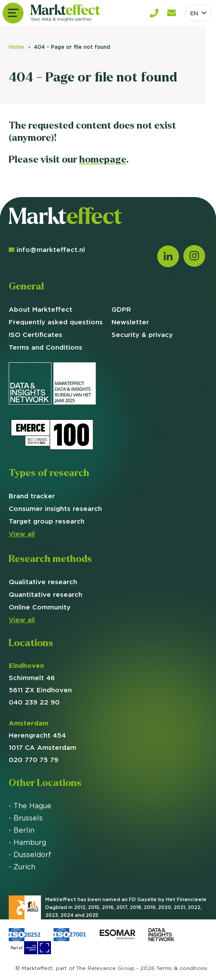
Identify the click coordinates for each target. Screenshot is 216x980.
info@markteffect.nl (47, 250)
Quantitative (46, 594)
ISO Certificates (35, 335)
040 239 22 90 (34, 702)
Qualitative (43, 582)
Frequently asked (56, 322)
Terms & (182, 968)
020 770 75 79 (34, 760)
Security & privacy (142, 335)
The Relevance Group (105, 968)
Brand (32, 496)
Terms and (46, 347)
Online (40, 607)
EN (194, 13)
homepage (103, 159)
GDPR (121, 309)
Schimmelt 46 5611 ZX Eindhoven (40, 678)
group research (47, 521)
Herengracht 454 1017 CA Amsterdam (42, 735)
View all (22, 534)
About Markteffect (40, 309)
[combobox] (198, 13)
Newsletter (130, 322)
